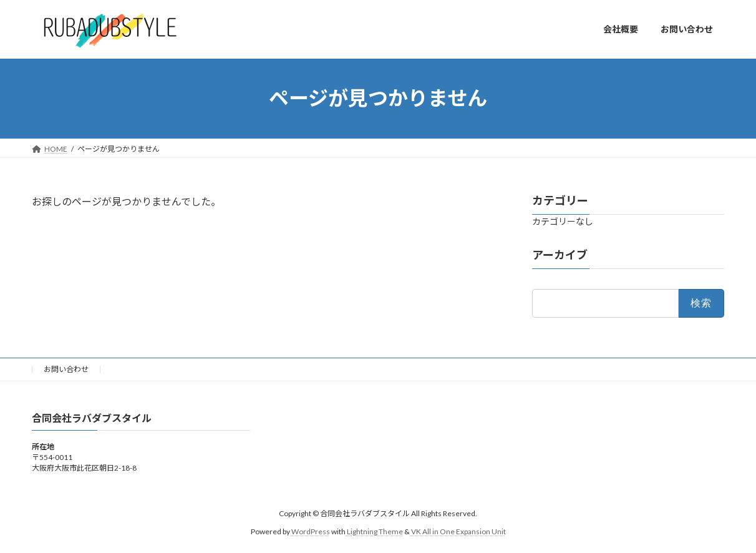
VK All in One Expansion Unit (458, 531)
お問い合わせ (66, 369)
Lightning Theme (375, 531)
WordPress (311, 531)
